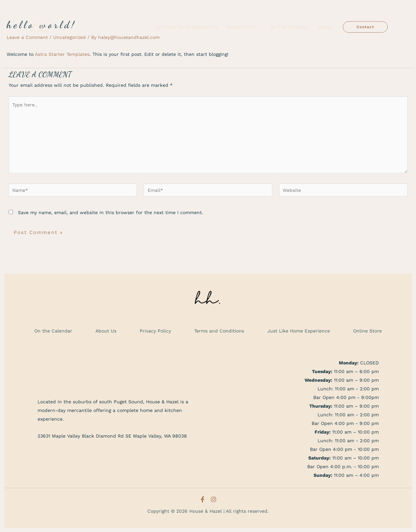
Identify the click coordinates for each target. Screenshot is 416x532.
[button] (365, 27)
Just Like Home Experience (299, 331)
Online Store (367, 331)
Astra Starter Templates (62, 54)
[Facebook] (203, 499)
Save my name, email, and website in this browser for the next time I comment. (111, 212)
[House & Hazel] (42, 27)
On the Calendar (53, 331)
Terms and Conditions (219, 331)
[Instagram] (213, 499)
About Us (106, 331)
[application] (258, 27)
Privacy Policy (155, 331)
